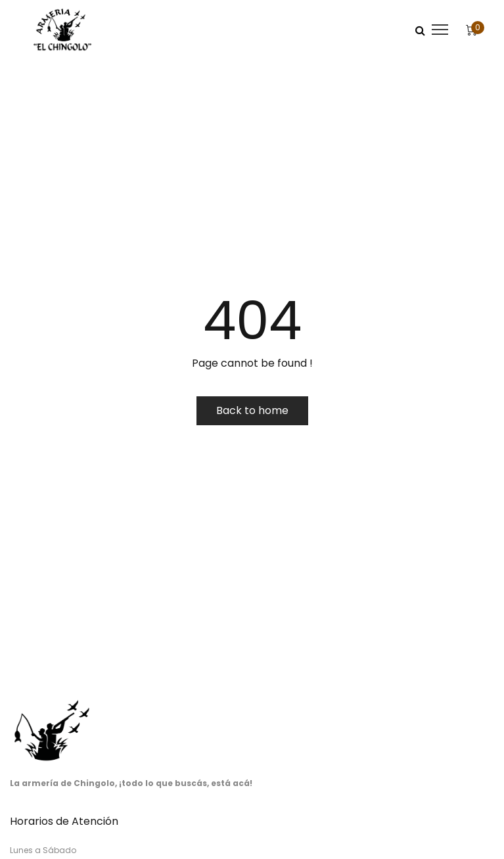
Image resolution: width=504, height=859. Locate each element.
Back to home (252, 410)
